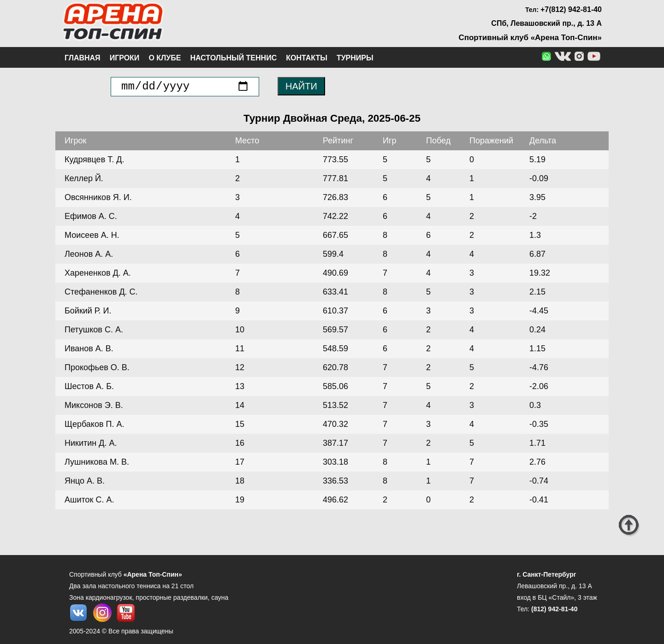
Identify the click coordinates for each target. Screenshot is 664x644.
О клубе (165, 58)
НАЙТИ (301, 86)
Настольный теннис (233, 58)
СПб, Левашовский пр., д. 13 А (546, 23)
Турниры (355, 58)
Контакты (307, 58)
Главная (83, 58)
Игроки (125, 58)
